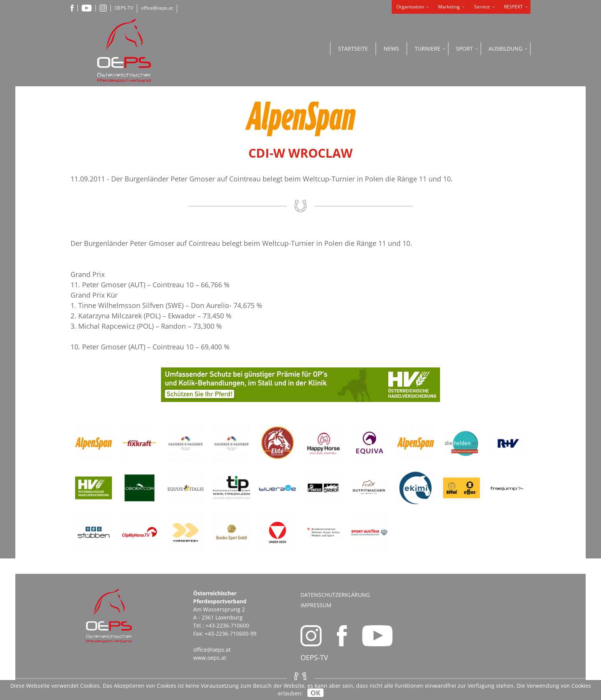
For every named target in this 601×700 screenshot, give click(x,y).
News (391, 49)
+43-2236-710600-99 (231, 633)
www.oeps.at (210, 658)
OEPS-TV (124, 8)
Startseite (353, 49)
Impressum (316, 605)
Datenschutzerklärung (335, 595)
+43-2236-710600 (227, 625)
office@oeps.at (157, 8)
